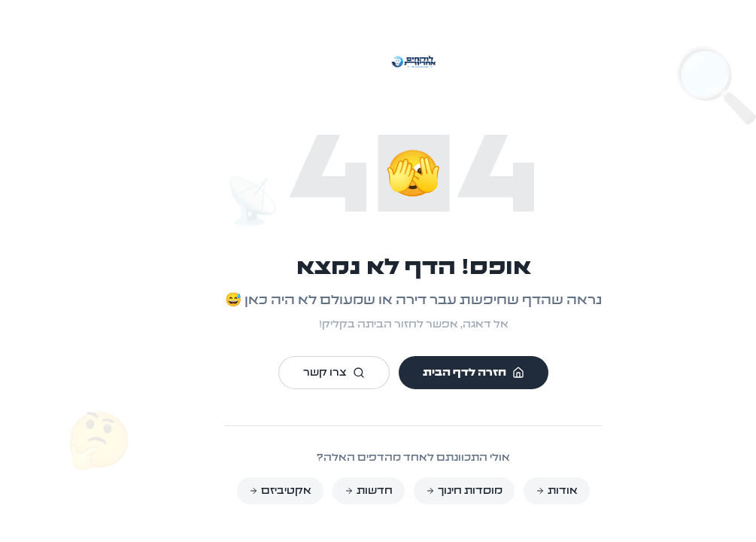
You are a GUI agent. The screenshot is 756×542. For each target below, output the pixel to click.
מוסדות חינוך (429, 491)
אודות (521, 491)
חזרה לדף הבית (438, 373)
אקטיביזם (245, 491)
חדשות (333, 491)
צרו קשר (299, 373)
